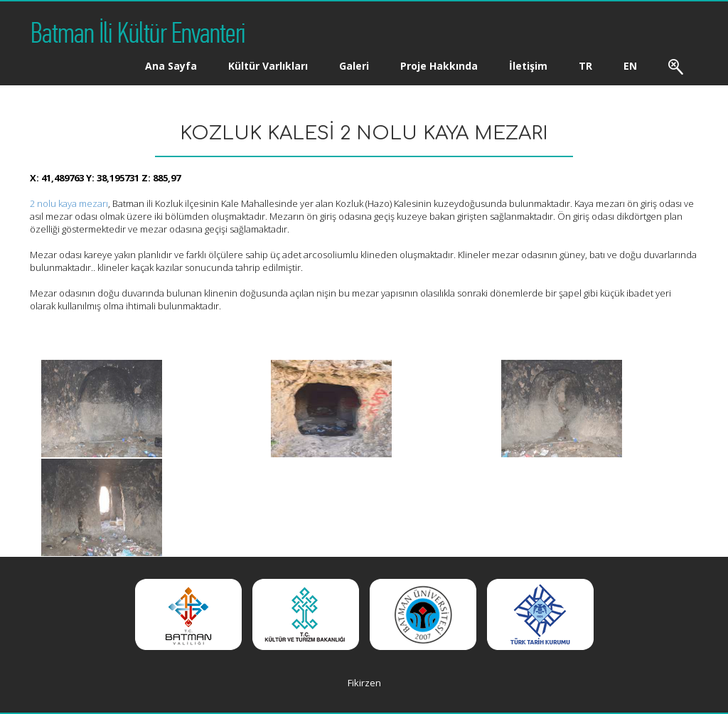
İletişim (528, 66)
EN (630, 66)
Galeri (354, 66)
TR (585, 66)
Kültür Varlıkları (268, 66)
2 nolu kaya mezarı (69, 203)
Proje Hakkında (439, 66)
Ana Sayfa (171, 66)
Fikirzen (364, 683)
